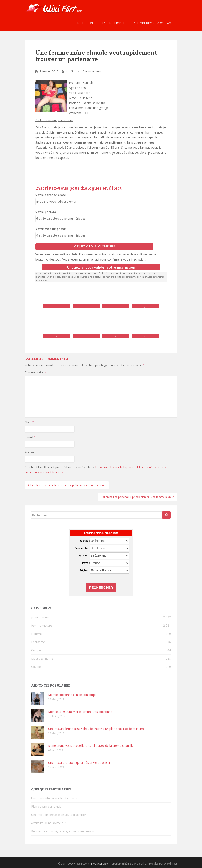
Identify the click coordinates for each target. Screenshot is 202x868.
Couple (36, 667)
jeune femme (40, 617)
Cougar (36, 650)
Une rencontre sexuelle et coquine (55, 798)
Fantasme (38, 642)
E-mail (30, 437)
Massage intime (42, 658)
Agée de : (84, 556)
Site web (30, 452)
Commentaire (35, 372)
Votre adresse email (51, 195)
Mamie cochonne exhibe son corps (72, 695)
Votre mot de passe (51, 229)
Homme (37, 634)
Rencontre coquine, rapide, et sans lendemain (63, 831)
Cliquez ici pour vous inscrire (94, 246)
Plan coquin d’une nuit (46, 806)
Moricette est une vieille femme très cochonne (80, 712)
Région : (85, 570)
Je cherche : (82, 548)
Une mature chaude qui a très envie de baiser (79, 763)
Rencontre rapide (113, 23)
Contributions (83, 23)
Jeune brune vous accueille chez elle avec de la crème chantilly (91, 746)
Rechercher (101, 588)
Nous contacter (100, 864)
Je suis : (85, 541)
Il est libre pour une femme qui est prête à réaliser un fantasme (67, 485)
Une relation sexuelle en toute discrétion (59, 815)
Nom (29, 422)
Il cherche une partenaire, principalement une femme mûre (138, 497)
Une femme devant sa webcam (151, 23)
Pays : (86, 563)
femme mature (92, 71)
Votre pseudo (46, 212)
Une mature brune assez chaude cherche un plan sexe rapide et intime (96, 729)
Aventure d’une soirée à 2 (49, 823)
